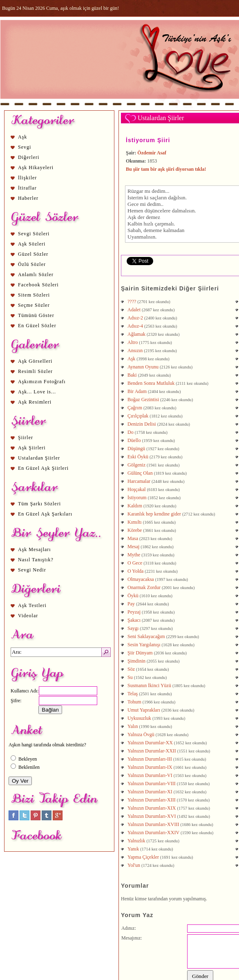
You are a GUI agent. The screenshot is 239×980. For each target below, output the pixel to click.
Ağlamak (136, 334)
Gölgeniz (136, 465)
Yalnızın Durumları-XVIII (153, 824)
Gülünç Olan (140, 473)
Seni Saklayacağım (146, 636)
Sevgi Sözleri (34, 234)
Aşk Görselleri (35, 361)
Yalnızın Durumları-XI (150, 792)
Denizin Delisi (142, 424)
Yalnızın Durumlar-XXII (152, 751)
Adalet (134, 310)
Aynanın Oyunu (143, 367)
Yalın (133, 726)
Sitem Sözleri (34, 295)
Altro (133, 342)
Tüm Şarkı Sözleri (39, 504)
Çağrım (135, 408)
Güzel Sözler (33, 254)
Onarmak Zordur (144, 587)
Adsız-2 (135, 318)
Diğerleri (29, 157)
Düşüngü (136, 449)
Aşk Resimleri (35, 402)
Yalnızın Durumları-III (150, 759)
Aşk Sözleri (32, 244)
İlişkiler (27, 178)
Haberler (28, 198)
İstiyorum (137, 498)
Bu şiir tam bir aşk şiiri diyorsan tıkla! (166, 169)
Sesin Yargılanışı (144, 645)
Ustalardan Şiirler (39, 458)
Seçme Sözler (34, 305)
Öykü (133, 596)
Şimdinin (136, 661)
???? (132, 301)
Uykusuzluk (139, 718)
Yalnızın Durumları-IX (150, 767)
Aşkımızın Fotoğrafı (42, 382)
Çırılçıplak (138, 416)
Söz (131, 669)
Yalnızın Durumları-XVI (152, 816)
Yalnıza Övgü (141, 734)
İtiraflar (27, 188)
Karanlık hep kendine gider (154, 514)
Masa (133, 538)
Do (131, 432)
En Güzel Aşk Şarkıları (45, 514)
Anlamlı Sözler (36, 275)
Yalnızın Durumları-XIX (152, 808)
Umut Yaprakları (144, 710)
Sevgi (25, 147)
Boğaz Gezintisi (143, 400)
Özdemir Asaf (152, 153)
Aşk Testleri (32, 605)
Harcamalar (139, 481)
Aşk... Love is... (37, 392)
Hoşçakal (137, 489)
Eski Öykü (138, 457)
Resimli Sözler (35, 371)
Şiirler (26, 438)
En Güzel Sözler (37, 326)
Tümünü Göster (36, 315)
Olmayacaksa (141, 579)
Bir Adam (137, 391)
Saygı (133, 628)
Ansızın (135, 350)
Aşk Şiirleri (32, 448)
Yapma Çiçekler (143, 857)
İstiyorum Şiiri (148, 140)
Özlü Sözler (32, 264)
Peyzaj (134, 612)
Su (130, 677)
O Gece (135, 563)
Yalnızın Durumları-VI (150, 775)
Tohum (134, 702)
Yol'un (134, 865)
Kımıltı (135, 522)
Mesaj (133, 547)
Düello (134, 440)
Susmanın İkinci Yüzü (149, 685)
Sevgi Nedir (32, 570)
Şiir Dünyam (140, 653)
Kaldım (135, 506)
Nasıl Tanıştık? (36, 560)
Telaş (133, 694)
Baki (132, 375)
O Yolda (135, 571)
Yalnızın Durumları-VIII (152, 784)
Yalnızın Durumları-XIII (152, 800)
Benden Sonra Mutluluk (151, 383)
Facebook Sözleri (38, 285)
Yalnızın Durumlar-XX (150, 743)
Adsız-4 (135, 326)
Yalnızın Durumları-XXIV (153, 833)
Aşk (22, 137)
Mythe (134, 555)
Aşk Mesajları (35, 549)
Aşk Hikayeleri (36, 167)
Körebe (135, 530)
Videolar (28, 616)
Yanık (133, 849)
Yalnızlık (136, 841)
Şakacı (134, 620)
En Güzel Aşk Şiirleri (43, 468)
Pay (131, 604)
